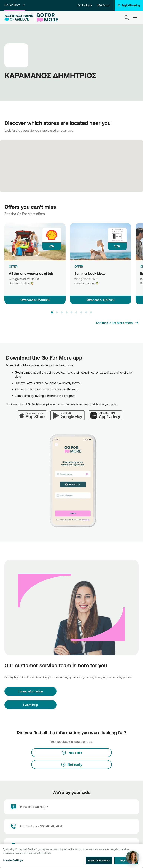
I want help (31, 705)
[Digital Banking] (129, 5)
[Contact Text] (71, 826)
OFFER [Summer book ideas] (79, 267)
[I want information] (31, 691)
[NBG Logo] (19, 18)
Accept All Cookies (99, 861)
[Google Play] (69, 413)
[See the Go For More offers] (117, 323)
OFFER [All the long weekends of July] (13, 267)
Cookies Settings (13, 860)
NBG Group (103, 5)
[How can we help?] (71, 807)
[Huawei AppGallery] (107, 413)
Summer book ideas (90, 273)
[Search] (127, 18)
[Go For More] (47, 18)
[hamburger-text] (135, 17)
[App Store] (34, 413)
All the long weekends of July (31, 273)
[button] (52, 312)
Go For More (15, 5)
